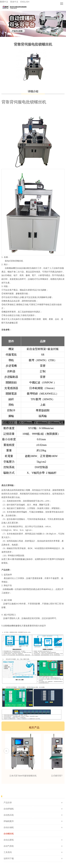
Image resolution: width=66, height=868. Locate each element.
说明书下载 (9, 858)
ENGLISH (25, 2)
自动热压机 (9, 815)
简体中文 (14, 2)
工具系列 (8, 852)
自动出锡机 (9, 827)
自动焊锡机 (9, 809)
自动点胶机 (9, 840)
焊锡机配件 (9, 821)
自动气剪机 (9, 846)
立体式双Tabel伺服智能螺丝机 (23, 776)
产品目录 (8, 803)
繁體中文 (4, 2)
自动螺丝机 (9, 834)
